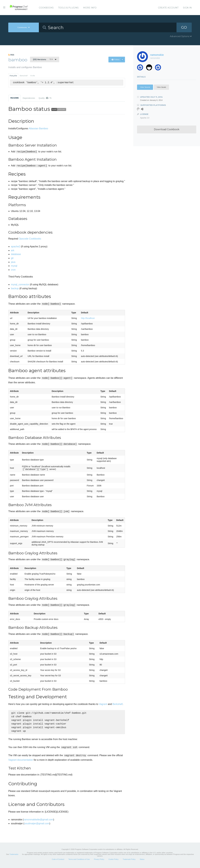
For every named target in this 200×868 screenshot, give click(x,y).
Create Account (168, 8)
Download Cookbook (167, 129)
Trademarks (14, 856)
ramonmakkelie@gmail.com (38, 821)
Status (142, 861)
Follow (117, 60)
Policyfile (13, 76)
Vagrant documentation (21, 762)
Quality (45, 98)
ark (13, 250)
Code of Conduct (58, 861)
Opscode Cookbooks (30, 239)
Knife (33, 76)
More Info (90, 8)
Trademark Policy (129, 861)
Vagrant (103, 704)
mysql (14, 266)
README (15, 98)
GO (184, 27)
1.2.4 (43, 59)
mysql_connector (20, 284)
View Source (145, 87)
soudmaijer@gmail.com (37, 825)
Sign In (187, 8)
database (16, 254)
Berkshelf (24, 76)
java (13, 262)
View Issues (161, 87)
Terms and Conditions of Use (79, 861)
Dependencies (29, 98)
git (12, 258)
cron (13, 270)
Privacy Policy (99, 861)
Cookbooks (46, 8)
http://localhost (88, 318)
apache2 (16, 247)
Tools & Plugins (68, 8)
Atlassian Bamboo (38, 128)
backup (15, 288)
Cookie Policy (113, 861)
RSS (11, 55)
